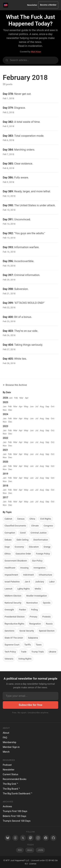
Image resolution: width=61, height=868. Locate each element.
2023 (5, 426)
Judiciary (40, 582)
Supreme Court (12, 645)
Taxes (39, 645)
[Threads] (15, 838)
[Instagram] (38, 838)
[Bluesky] (8, 838)
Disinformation (41, 540)
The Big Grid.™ (10, 784)
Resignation (35, 624)
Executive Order (23, 554)
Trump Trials (38, 652)
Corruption (10, 533)
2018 (5, 486)
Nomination (32, 603)
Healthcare (10, 568)
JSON (40, 850)
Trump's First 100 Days (15, 811)
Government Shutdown (16, 561)
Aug (42, 406)
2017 (5, 498)
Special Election (47, 631)
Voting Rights (25, 659)
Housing (24, 568)
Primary (33, 617)
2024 (5, 414)
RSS (20, 850)
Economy (19, 547)
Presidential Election (15, 617)
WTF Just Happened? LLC (17, 860)
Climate (35, 526)
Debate (8, 540)
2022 (5, 438)
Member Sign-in (11, 747)
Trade (24, 652)
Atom (30, 850)
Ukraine (52, 652)
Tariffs (28, 645)
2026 (5, 398)
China (32, 519)
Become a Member (48, 5)
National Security (13, 603)
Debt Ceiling (23, 540)
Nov (5, 410)
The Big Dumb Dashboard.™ (18, 794)
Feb (16, 398)
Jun (32, 406)
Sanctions (9, 631)
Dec (10, 410)
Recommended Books (15, 779)
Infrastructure (45, 575)
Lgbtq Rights (23, 589)
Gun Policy (37, 561)
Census (21, 519)
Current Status (10, 774)
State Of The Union (14, 638)
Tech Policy (10, 652)
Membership (10, 742)
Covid (23, 533)
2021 (5, 450)
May (26, 406)
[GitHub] (53, 838)
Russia (49, 624)
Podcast (7, 765)
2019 (5, 474)
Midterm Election (13, 596)
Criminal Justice (39, 533)
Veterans (9, 659)
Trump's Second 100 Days (17, 821)
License (33, 864)
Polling (34, 610)
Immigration (39, 568)
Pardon (23, 610)
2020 (5, 462)
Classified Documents (15, 526)
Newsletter (32, 5)
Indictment (29, 575)
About (6, 733)
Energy (47, 547)
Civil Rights (46, 519)
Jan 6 (27, 582)
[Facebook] (46, 838)
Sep (47, 406)
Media (38, 589)
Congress (48, 526)
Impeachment (11, 575)
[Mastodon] (30, 838)
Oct (53, 406)
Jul (37, 406)
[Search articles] (30, 60)
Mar (21, 398)
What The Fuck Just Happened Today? (30, 20)
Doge (7, 547)
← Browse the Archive (15, 385)
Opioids (47, 603)
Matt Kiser (36, 52)
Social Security (27, 631)
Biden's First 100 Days (14, 816)
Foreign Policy (43, 554)
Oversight (9, 610)
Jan (11, 398)
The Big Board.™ (11, 789)
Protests (46, 617)
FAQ (5, 738)
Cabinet (8, 519)
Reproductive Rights (14, 624)
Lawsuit (8, 589)
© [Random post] (4, 860)
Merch (6, 752)
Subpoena (33, 638)
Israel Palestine (12, 582)
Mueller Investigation (37, 596)
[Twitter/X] (23, 838)
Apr (27, 398)
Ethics (8, 554)
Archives (7, 806)
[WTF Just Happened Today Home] (6, 5)
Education (34, 547)
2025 (5, 402)
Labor (52, 582)
